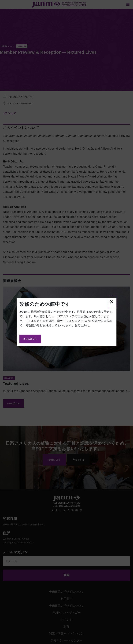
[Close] (113, 302)
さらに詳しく (30, 339)
